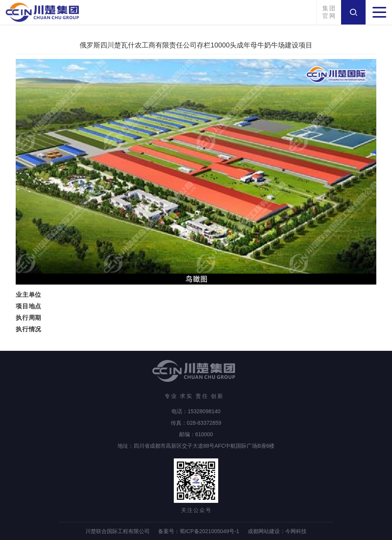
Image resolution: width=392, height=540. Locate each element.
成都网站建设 (264, 531)
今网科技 (296, 531)
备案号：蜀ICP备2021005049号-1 (199, 531)
